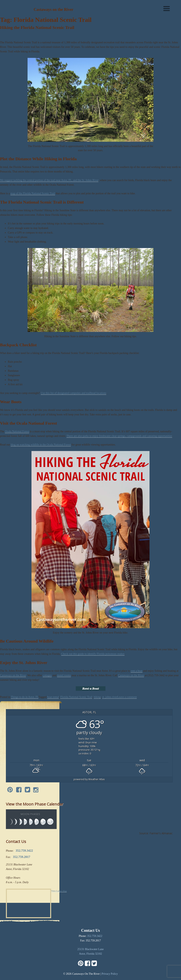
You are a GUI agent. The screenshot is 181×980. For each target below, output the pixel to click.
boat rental (53, 697)
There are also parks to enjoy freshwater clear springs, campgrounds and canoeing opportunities (119, 436)
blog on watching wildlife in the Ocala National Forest (41, 445)
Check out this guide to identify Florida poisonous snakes (93, 654)
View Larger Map (59, 891)
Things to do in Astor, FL (25, 697)
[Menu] (167, 8)
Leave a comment (127, 697)
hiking (97, 697)
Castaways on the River (13, 675)
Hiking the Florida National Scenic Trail (37, 27)
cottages (47, 675)
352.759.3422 (95, 936)
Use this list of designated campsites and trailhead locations (74, 393)
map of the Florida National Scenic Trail (33, 193)
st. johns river (110, 697)
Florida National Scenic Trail (76, 697)
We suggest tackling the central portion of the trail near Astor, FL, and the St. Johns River (49, 180)
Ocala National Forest (17, 431)
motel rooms (64, 675)
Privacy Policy (110, 974)
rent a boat (136, 671)
